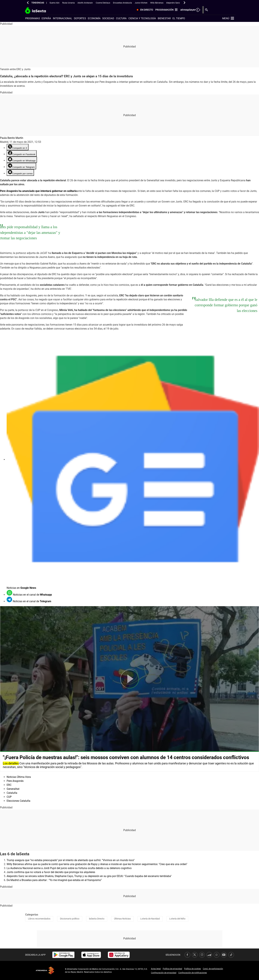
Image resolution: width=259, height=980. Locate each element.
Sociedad (108, 18)
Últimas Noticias (122, 919)
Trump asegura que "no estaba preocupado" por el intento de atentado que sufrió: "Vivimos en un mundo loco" (71, 860)
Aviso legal (156, 969)
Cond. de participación (213, 969)
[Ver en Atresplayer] (218, 10)
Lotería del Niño (177, 919)
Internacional (62, 18)
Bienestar (164, 18)
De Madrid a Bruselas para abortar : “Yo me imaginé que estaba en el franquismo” (54, 880)
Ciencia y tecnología (142, 18)
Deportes (80, 18)
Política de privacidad (172, 969)
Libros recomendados (39, 919)
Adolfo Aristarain (85, 3)
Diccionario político (70, 919)
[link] (63, 955)
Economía (94, 18)
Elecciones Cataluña (18, 801)
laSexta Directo (97, 919)
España (46, 18)
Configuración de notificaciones (193, 973)
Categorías (32, 915)
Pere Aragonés (15, 781)
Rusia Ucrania (69, 3)
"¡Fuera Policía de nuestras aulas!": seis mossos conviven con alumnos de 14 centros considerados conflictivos (126, 757)
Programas (33, 18)
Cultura (121, 18)
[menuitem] (172, 10)
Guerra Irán (55, 3)
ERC (9, 785)
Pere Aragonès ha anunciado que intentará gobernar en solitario (38, 191)
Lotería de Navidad (150, 919)
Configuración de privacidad (164, 973)
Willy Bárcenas (157, 3)
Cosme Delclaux (103, 3)
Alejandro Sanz (173, 3)
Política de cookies (192, 969)
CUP (9, 797)
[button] (28, 3)
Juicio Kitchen (141, 3)
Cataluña (12, 793)
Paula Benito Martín (12, 138)
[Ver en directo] (172, 10)
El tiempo (179, 18)
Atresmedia (45, 970)
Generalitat (13, 789)
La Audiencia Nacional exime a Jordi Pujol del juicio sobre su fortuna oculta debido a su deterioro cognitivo (69, 868)
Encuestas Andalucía (122, 3)
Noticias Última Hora (19, 777)
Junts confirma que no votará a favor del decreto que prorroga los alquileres (51, 872)
